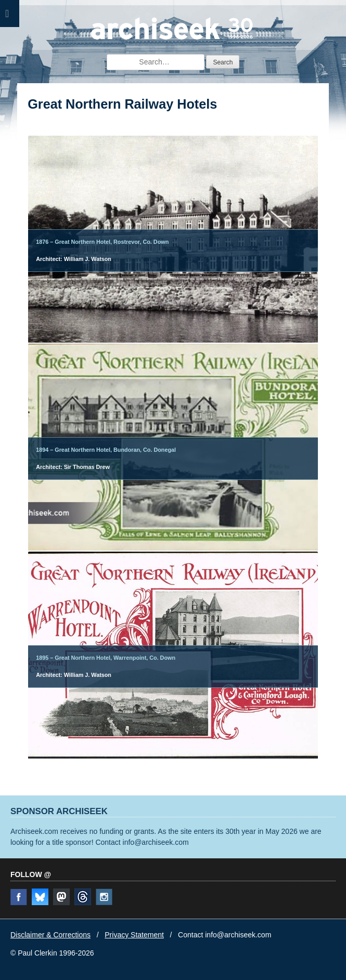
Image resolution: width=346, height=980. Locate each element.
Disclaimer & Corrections (50, 935)
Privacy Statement (134, 935)
